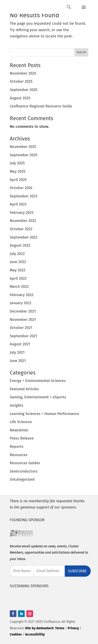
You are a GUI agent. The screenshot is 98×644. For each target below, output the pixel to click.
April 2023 (18, 204)
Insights (17, 405)
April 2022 (18, 278)
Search (81, 52)
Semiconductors (24, 471)
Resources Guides (25, 463)
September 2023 (24, 196)
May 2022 (18, 270)
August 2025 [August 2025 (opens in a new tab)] (20, 98)
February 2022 (22, 295)
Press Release (22, 438)
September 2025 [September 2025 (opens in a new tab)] (24, 90)
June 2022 (18, 262)
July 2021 (17, 352)
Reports (17, 447)
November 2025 (23, 147)
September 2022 (24, 237)
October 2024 (21, 188)
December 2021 (23, 311)
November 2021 (23, 320)
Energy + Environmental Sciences (38, 381)
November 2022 (23, 221)
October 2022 (21, 229)
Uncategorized (22, 479)
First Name (22, 571)
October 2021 (21, 328)
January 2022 (21, 303)
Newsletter (19, 430)
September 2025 (24, 155)
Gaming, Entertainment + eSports (38, 397)
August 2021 (20, 344)
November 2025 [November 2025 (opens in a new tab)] (23, 73)
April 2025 (18, 180)
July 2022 (17, 254)
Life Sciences (21, 422)
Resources (19, 455)
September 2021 (23, 336)
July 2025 (17, 163)
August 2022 (20, 245)
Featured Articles (24, 389)
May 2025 (18, 171)
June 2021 (18, 361)
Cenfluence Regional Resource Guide (41, 106)
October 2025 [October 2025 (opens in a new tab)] (21, 81)
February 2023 (22, 213)
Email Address (48, 571)
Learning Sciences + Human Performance (44, 414)
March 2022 (19, 287)
